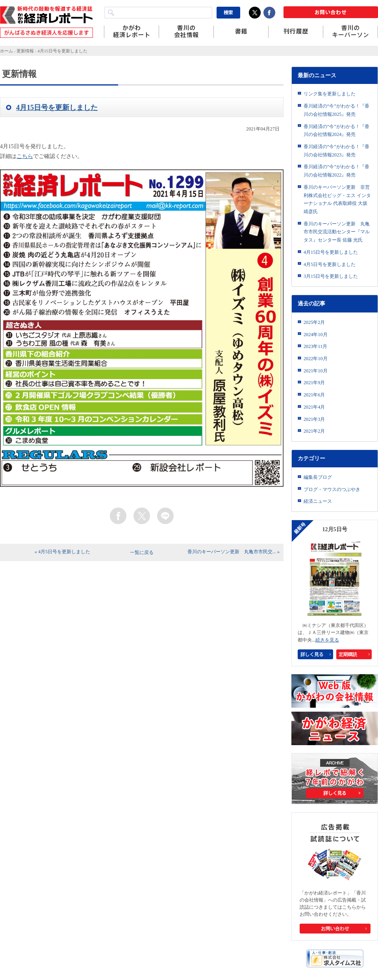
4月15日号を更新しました (62, 51)
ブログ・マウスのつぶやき (332, 489)
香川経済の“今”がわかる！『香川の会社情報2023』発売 (336, 151)
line (165, 516)
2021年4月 (314, 407)
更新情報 (25, 51)
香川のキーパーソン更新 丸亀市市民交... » (233, 552)
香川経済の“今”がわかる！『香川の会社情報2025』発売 (336, 110)
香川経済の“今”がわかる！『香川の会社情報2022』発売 (336, 171)
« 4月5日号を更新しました (62, 552)
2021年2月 (314, 431)
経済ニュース (318, 501)
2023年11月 (315, 346)
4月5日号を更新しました (330, 264)
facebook (118, 516)
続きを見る (327, 640)
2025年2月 (314, 322)
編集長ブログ (318, 477)
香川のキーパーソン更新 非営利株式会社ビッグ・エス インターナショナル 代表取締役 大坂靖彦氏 (337, 199)
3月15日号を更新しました (331, 276)
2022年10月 (316, 359)
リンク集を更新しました (330, 94)
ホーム (6, 51)
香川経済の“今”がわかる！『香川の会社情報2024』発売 (336, 131)
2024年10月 (316, 335)
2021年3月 (314, 419)
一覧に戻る (142, 552)
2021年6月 (314, 395)
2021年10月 (316, 371)
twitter (142, 516)
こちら (25, 156)
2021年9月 (314, 383)
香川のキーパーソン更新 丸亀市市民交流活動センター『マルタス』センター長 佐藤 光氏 (337, 232)
